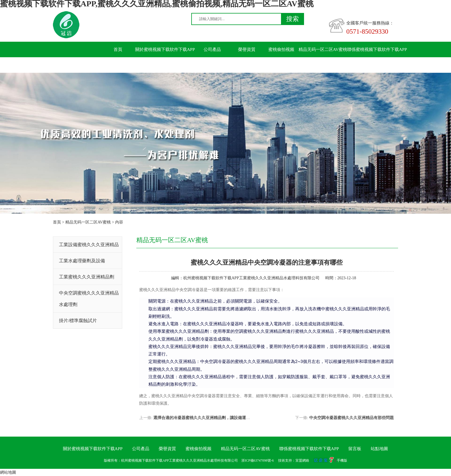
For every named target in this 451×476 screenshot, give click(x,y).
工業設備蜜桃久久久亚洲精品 (89, 245)
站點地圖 (379, 449)
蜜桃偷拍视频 (281, 49)
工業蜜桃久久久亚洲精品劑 (87, 277)
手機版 (342, 460)
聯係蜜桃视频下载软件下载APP (377, 49)
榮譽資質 (247, 49)
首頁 (118, 49)
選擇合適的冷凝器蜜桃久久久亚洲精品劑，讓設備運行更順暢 (208, 418)
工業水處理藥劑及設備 (82, 261)
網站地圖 (8, 472)
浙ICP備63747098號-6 (258, 460)
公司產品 (212, 49)
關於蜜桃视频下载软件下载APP (165, 49)
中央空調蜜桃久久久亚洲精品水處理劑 (89, 299)
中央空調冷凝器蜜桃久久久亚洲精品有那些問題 (351, 418)
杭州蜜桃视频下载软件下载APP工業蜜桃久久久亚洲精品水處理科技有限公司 (251, 278)
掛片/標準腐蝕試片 (78, 321)
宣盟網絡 (302, 460)
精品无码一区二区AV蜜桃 (323, 49)
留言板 (118, 65)
